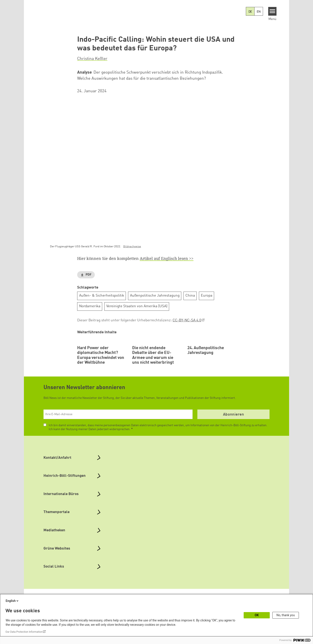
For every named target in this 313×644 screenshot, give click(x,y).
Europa (207, 296)
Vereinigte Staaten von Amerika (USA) (137, 306)
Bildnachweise (132, 247)
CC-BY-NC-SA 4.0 (187, 320)
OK (257, 615)
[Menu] (272, 11)
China (190, 296)
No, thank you (286, 615)
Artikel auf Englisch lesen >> (167, 259)
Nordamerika (90, 306)
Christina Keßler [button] (92, 59)
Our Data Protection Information (24, 632)
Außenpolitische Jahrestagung (155, 296)
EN (259, 12)
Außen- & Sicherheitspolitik (102, 296)
